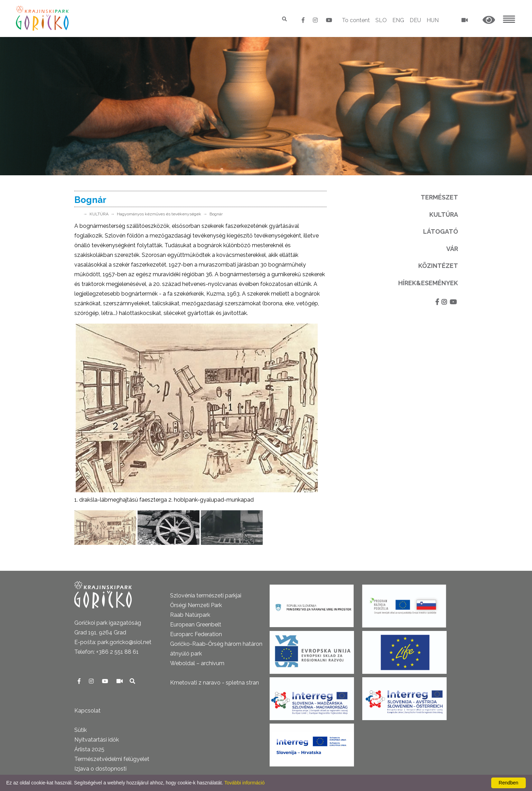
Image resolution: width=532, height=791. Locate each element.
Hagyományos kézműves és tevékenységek (159, 214)
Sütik (81, 730)
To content (356, 20)
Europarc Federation (196, 634)
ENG (398, 20)
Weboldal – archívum (197, 663)
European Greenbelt (196, 625)
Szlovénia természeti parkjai (206, 595)
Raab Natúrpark (190, 615)
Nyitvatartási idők (97, 740)
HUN (433, 20)
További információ (245, 783)
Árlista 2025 (89, 749)
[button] (489, 20)
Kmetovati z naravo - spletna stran (214, 683)
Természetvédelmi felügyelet (112, 759)
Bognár (216, 214)
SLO (381, 20)
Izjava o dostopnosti (100, 769)
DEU (415, 20)
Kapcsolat (87, 711)
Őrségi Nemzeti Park (196, 605)
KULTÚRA (99, 214)
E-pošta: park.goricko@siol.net (113, 642)
